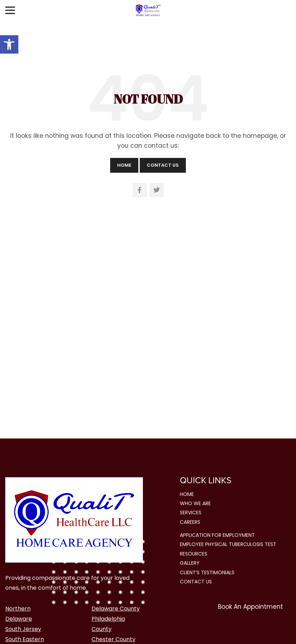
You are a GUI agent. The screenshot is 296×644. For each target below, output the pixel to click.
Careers (190, 522)
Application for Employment (217, 535)
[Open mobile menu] (10, 11)
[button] (9, 44)
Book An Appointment (250, 607)
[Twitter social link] (157, 190)
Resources (194, 554)
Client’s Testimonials (207, 572)
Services (191, 513)
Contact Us (163, 165)
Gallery (190, 563)
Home (124, 165)
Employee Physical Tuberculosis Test (228, 544)
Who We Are (195, 503)
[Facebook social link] (140, 190)
